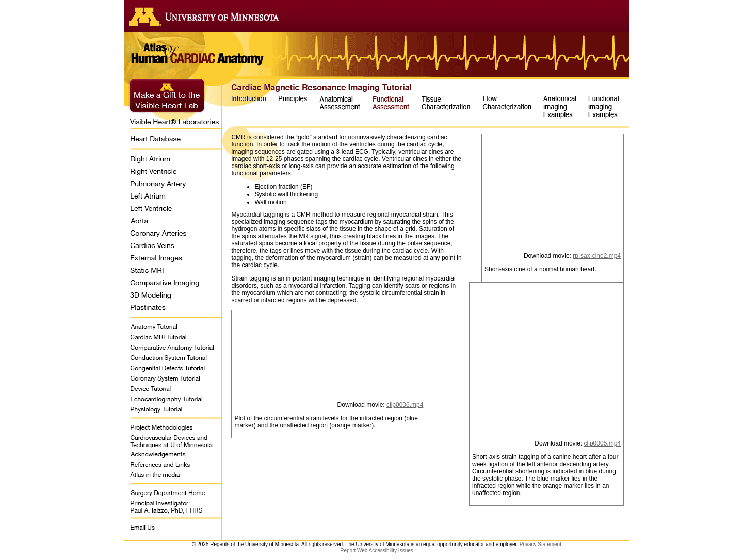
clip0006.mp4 (405, 405)
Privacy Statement (540, 544)
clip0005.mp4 (602, 443)
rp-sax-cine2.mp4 (597, 256)
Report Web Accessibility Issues (377, 550)
